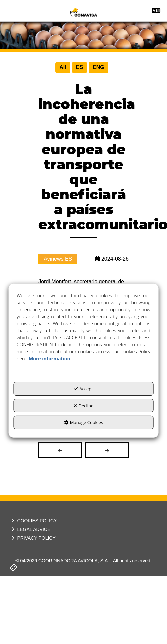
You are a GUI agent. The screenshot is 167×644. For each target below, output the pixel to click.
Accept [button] (83, 389)
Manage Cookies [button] (83, 422)
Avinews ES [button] (58, 259)
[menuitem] (63, 67)
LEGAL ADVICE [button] (30, 529)
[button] (83, 12)
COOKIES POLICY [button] (33, 521)
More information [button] (49, 358)
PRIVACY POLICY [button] (33, 538)
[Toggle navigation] (156, 11)
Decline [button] (84, 406)
